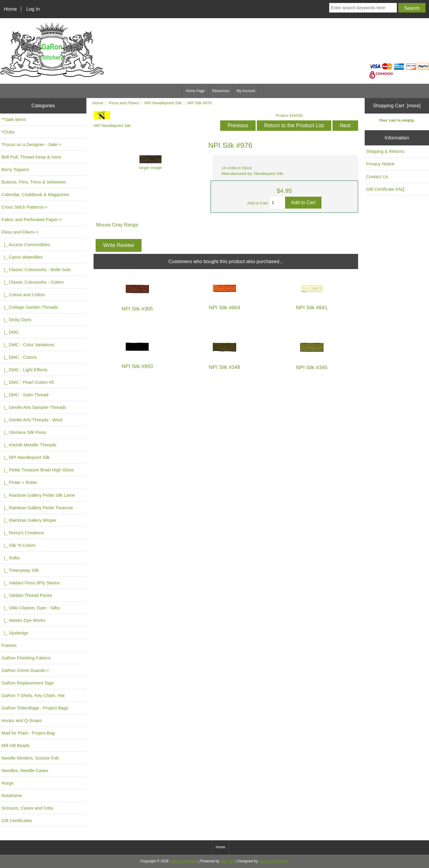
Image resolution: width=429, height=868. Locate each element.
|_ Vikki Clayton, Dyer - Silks (31, 608)
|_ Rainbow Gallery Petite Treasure (37, 508)
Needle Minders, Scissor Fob (30, 758)
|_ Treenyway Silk (20, 570)
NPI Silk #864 (224, 308)
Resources (221, 91)
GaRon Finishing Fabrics (26, 658)
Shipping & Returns (385, 151)
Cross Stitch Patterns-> (24, 207)
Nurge (8, 783)
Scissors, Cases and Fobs (27, 808)
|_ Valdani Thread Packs (27, 595)
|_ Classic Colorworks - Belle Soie (36, 270)
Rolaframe (12, 795)
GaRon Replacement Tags (28, 683)
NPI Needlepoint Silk (163, 103)
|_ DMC (10, 332)
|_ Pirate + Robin (19, 482)
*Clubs (8, 132)
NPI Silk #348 (224, 367)
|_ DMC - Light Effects (24, 370)
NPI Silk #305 (137, 309)
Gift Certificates (17, 820)
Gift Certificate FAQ (385, 189)
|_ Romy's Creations (23, 533)
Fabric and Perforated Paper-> (32, 219)
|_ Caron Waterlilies (22, 257)
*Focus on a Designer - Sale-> (31, 144)
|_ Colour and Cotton (23, 295)
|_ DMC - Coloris (19, 357)
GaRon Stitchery (183, 861)
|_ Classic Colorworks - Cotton (33, 282)
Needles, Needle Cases (25, 770)
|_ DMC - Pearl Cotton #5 (28, 382)
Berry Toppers (15, 169)
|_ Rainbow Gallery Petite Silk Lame (38, 495)
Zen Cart (228, 861)
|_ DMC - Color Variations (28, 345)
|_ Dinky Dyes (16, 320)
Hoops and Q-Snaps (22, 720)
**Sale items (14, 119)
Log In (33, 9)
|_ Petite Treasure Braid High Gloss (38, 470)
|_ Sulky (11, 558)
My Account (246, 91)
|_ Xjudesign (15, 633)
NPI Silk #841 (312, 308)
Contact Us (377, 177)
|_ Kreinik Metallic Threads (29, 445)
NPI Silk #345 (312, 368)
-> (20, 232)
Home (10, 9)
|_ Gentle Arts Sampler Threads (34, 407)
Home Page (195, 91)
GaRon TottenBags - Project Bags (35, 708)
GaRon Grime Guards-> (25, 670)
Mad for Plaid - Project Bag (28, 733)
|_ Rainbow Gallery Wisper (29, 520)
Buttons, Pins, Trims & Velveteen (34, 182)
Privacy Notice (380, 164)
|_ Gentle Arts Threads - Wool (32, 420)
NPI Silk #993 (137, 366)
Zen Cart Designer (274, 861)
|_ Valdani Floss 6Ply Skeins (31, 583)
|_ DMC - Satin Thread (25, 395)
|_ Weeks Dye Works (23, 620)
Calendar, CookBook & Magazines (35, 194)
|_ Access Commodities (26, 244)
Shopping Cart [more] (397, 105)
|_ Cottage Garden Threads (30, 307)
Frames (9, 645)
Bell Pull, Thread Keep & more (31, 157)
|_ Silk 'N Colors (18, 545)
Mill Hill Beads (15, 745)
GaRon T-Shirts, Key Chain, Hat (33, 695)
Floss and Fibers (124, 103)
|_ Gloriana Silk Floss (24, 432)
